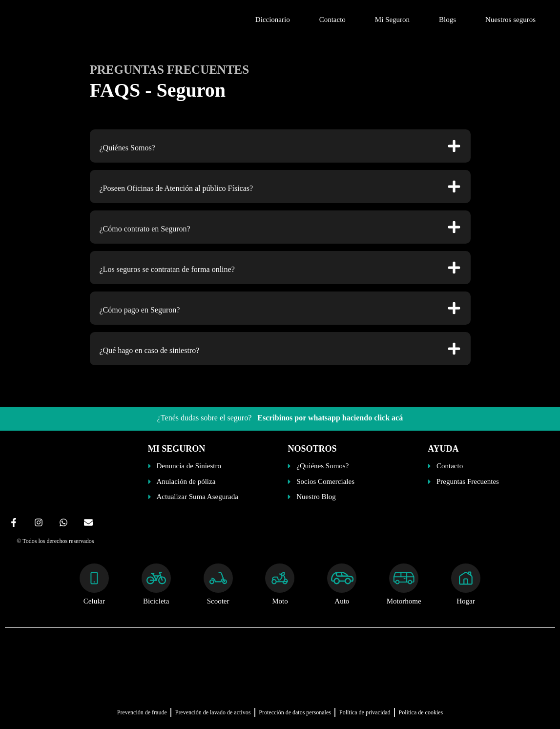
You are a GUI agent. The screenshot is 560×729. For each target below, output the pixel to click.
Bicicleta (156, 601)
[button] (280, 146)
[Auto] (342, 578)
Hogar (466, 601)
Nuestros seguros (510, 20)
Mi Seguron (392, 20)
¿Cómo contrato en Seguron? (145, 229)
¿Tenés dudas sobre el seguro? (280, 418)
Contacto (332, 20)
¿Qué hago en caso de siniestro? (150, 350)
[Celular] (94, 578)
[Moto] (280, 578)
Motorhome (404, 601)
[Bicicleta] (156, 578)
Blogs (447, 20)
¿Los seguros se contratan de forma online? (167, 269)
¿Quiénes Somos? (127, 148)
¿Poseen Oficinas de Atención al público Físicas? (176, 188)
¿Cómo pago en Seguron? (140, 310)
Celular (94, 601)
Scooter (218, 601)
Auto (342, 601)
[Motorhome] (404, 578)
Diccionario (273, 20)
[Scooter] (218, 578)
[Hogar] (466, 578)
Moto (280, 601)
